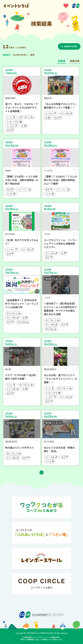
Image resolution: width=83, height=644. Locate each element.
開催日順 (75, 61)
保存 (37, 98)
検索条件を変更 (70, 46)
